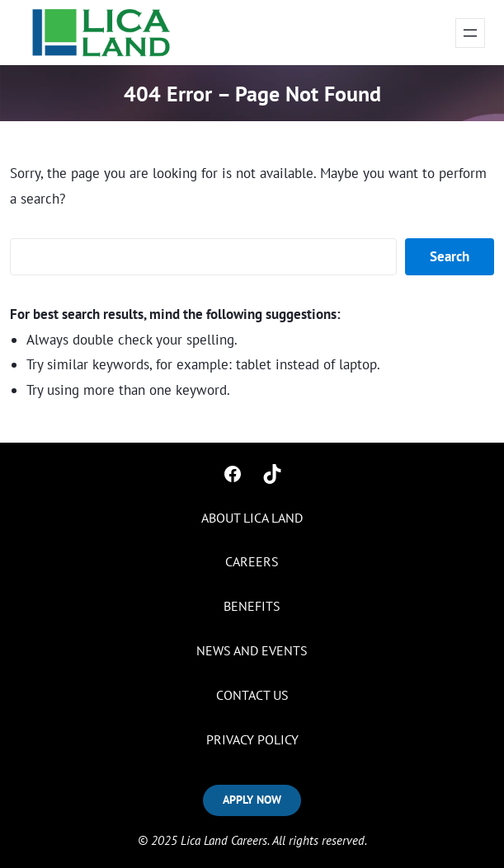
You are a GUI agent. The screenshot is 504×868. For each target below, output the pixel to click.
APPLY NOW (252, 800)
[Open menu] (470, 33)
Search (450, 256)
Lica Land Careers (224, 840)
